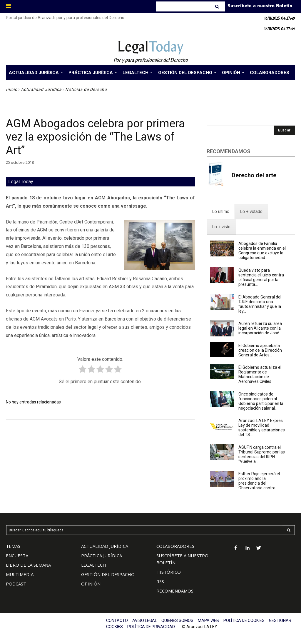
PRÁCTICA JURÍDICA (102, 555)
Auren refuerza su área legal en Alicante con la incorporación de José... (260, 328)
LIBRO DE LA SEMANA (28, 565)
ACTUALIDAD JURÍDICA (105, 546)
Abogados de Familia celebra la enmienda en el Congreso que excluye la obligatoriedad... (262, 251)
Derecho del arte (254, 175)
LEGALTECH (94, 565)
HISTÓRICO (169, 572)
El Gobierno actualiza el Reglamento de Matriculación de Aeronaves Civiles (260, 374)
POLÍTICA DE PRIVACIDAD (151, 627)
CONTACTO (117, 620)
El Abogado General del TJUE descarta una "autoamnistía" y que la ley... (260, 304)
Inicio (12, 89)
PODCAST (16, 584)
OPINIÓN (91, 584)
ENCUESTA (17, 555)
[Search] (218, 6)
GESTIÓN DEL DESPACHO (108, 574)
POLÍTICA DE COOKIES (244, 620)
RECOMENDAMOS (175, 591)
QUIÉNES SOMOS (177, 620)
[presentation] (221, 212)
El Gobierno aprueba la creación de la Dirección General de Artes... (260, 350)
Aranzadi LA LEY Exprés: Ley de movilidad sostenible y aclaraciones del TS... (262, 428)
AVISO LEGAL (145, 620)
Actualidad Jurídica (41, 89)
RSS (160, 581)
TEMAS (13, 546)
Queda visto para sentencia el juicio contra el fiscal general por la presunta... (261, 277)
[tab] (221, 212)
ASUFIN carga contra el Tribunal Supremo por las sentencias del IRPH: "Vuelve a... (262, 454)
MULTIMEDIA (20, 574)
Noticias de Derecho (86, 89)
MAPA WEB (208, 620)
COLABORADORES (175, 546)
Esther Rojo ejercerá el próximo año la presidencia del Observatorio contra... (259, 481)
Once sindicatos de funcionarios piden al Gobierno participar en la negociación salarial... (261, 401)
